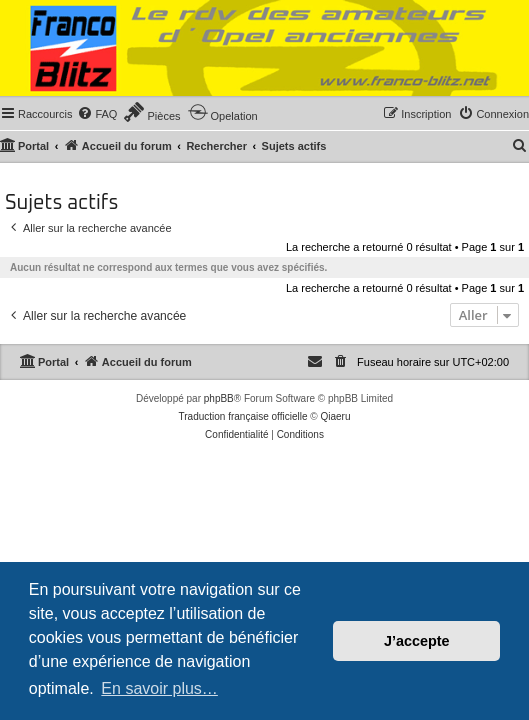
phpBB (219, 398)
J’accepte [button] (417, 641)
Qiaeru (335, 416)
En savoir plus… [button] (159, 688)
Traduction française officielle (243, 416)
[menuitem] (97, 114)
